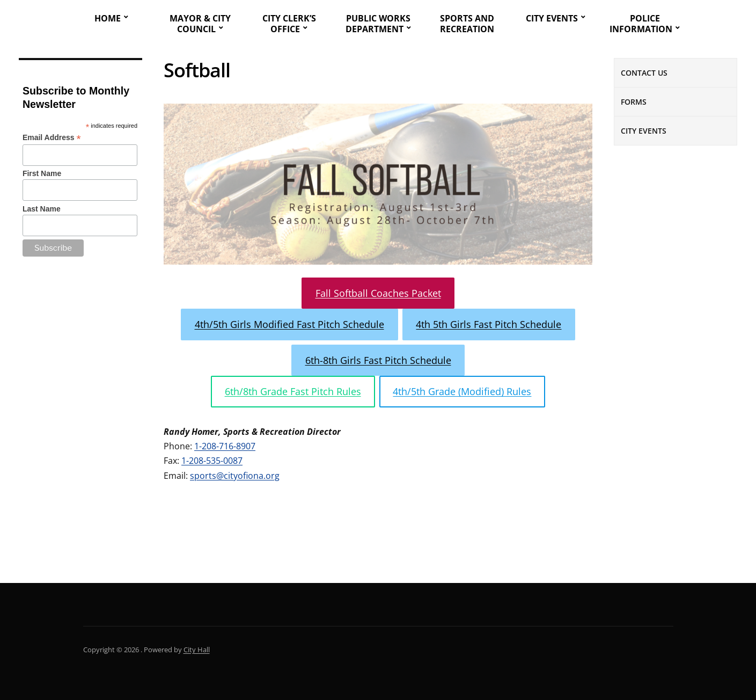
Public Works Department (378, 24)
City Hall (197, 650)
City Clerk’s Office (289, 24)
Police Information (641, 24)
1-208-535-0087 (212, 461)
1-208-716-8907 (225, 446)
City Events (552, 18)
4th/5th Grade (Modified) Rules (462, 391)
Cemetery (656, 550)
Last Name (42, 209)
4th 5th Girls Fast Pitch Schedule (489, 324)
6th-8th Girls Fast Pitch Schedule (378, 360)
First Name (42, 173)
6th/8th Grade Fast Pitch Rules (293, 391)
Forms (634, 102)
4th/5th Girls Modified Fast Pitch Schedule (289, 324)
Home (108, 18)
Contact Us (644, 73)
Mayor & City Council (200, 24)
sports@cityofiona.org (235, 476)
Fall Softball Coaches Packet (378, 293)
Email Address (52, 138)
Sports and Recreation (467, 24)
